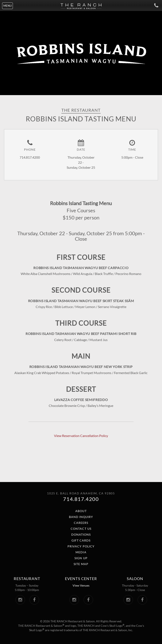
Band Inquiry (81, 517)
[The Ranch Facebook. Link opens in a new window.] (34, 600)
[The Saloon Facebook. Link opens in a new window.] (142, 600)
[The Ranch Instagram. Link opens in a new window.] (20, 600)
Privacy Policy (81, 546)
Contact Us (81, 529)
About (81, 511)
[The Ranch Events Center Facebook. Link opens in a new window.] (88, 600)
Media (81, 552)
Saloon (135, 579)
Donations (81, 534)
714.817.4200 (81, 499)
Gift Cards (81, 540)
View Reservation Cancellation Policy (81, 436)
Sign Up (81, 558)
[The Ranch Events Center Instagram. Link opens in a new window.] (74, 600)
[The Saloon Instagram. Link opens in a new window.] (128, 600)
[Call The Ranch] (154, 5)
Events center (81, 579)
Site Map (81, 564)
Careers (81, 523)
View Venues (81, 585)
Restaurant (27, 579)
